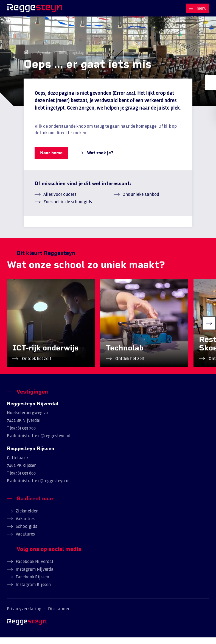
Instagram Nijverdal (35, 576)
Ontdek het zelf (36, 365)
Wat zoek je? (100, 159)
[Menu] (198, 8)
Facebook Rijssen (32, 583)
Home (26, 59)
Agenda (44, 59)
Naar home (51, 159)
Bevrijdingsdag (71, 59)
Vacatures (25, 540)
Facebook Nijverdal (34, 568)
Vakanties (25, 525)
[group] (51, 330)
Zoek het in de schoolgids (68, 208)
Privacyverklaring (24, 615)
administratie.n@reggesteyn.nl (40, 442)
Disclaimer (59, 615)
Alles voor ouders (60, 201)
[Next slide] (209, 330)
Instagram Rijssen (33, 591)
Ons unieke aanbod (141, 201)
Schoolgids (26, 533)
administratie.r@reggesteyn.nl (40, 487)
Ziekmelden (27, 517)
